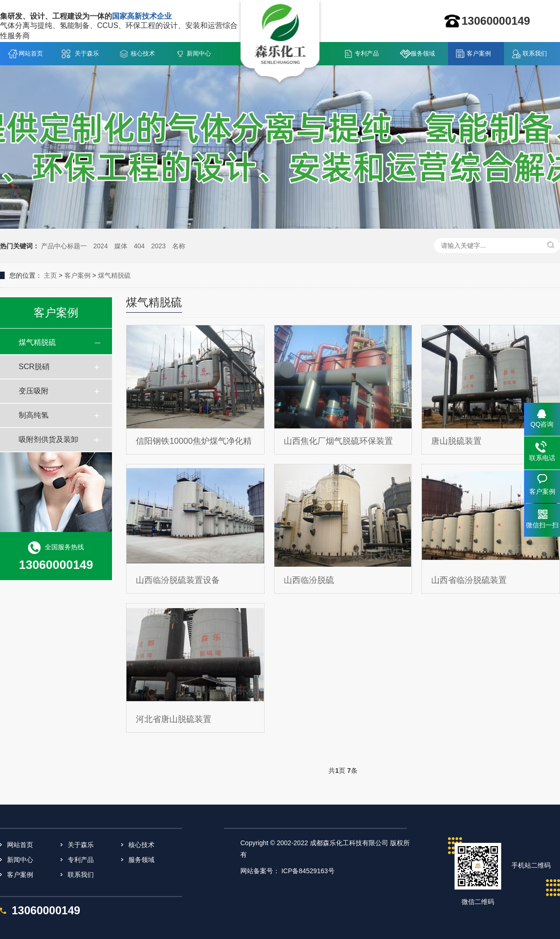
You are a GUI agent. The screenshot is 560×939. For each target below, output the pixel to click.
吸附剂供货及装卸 (49, 439)
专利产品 (367, 53)
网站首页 (31, 53)
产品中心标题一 (64, 246)
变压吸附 (34, 391)
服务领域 (423, 53)
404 (139, 246)
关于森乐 (87, 53)
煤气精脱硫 (114, 275)
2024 (101, 246)
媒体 (121, 246)
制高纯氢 (34, 415)
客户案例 (479, 53)
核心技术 (143, 53)
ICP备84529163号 (308, 871)
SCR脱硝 (34, 367)
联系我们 (535, 53)
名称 (179, 246)
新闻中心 (199, 53)
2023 (158, 246)
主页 (50, 275)
